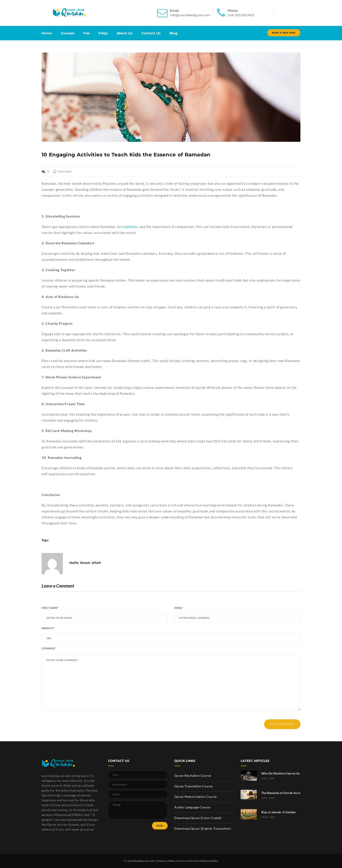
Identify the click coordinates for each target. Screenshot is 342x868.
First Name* (50, 608)
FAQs (103, 33)
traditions (130, 227)
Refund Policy (209, 861)
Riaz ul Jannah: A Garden (278, 812)
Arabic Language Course (192, 807)
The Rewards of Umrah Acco (281, 793)
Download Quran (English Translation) (203, 828)
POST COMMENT (282, 724)
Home (47, 33)
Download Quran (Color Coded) (198, 818)
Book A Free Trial (284, 33)
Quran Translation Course (193, 786)
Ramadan (65, 171)
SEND (160, 826)
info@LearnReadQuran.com (190, 15)
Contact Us (151, 33)
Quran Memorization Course (196, 797)
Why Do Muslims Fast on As (281, 773)
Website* (48, 628)
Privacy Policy (166, 861)
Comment (49, 648)
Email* (179, 608)
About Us (125, 33)
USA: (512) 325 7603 (241, 15)
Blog (174, 33)
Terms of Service (188, 861)
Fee (86, 33)
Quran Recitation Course (193, 776)
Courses (68, 33)
